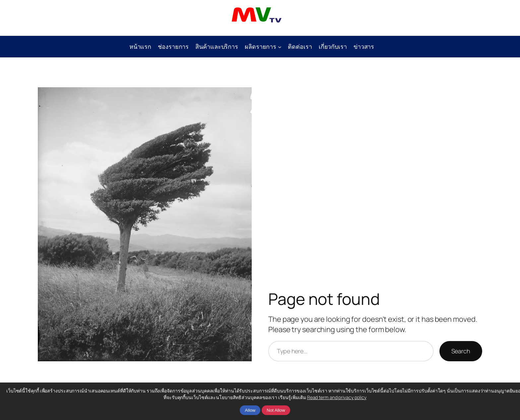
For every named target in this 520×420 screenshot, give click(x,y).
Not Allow (276, 410)
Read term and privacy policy (337, 397)
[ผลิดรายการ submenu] (280, 47)
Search (461, 351)
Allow (250, 410)
